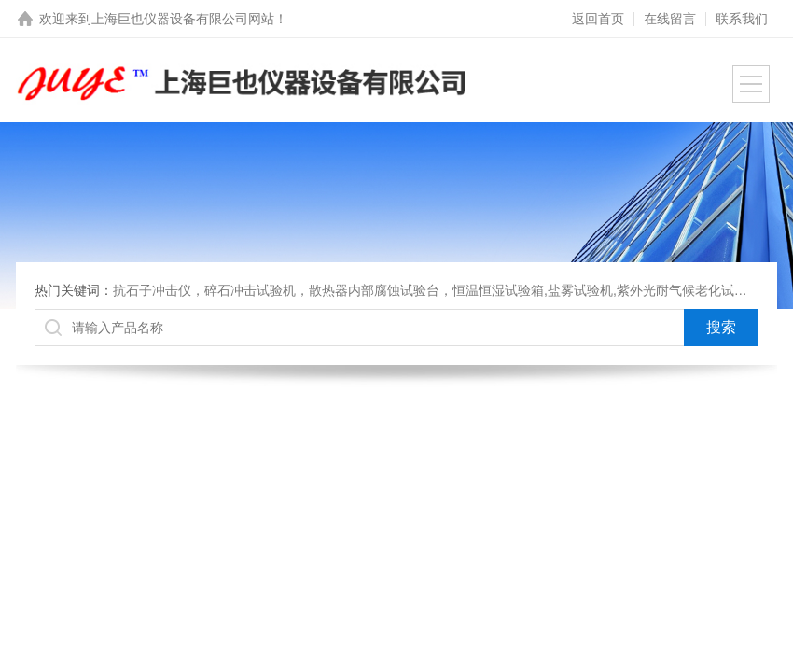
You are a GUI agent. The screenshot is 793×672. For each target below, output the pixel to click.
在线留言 (670, 19)
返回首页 (598, 19)
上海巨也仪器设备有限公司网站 (183, 19)
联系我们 (742, 19)
